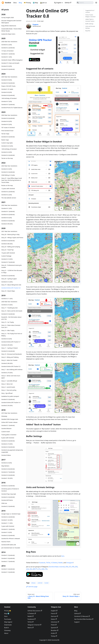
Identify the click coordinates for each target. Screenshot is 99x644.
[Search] (85, 3)
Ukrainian (55, 622)
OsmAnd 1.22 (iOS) (7, 520)
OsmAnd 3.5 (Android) (8, 314)
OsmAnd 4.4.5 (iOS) (7, 146)
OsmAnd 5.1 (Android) (8, 54)
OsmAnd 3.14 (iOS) (7, 259)
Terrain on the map (7, 158)
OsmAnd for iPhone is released (11, 539)
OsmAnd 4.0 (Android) (8, 215)
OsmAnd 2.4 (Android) (8, 497)
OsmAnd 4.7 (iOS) (7, 101)
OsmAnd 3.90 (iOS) (7, 224)
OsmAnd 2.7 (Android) (8, 472)
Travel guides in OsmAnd (9, 435)
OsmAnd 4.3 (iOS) (7, 169)
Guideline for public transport (10, 396)
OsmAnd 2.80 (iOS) (7, 363)
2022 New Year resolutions (9, 205)
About (6, 633)
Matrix (31, 628)
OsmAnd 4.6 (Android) (8, 118)
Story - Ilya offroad (7, 393)
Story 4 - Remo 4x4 (7, 384)
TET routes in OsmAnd (8, 128)
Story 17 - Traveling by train (10, 308)
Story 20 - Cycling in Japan (9, 279)
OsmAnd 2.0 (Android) (8, 535)
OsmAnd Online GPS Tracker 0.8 (11, 288)
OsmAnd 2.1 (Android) (8, 529)
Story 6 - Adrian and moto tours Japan (11, 377)
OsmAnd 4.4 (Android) (8, 155)
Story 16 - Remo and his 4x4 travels (12, 311)
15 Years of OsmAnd (7, 51)
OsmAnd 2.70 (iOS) (7, 373)
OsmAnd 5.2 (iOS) (7, 45)
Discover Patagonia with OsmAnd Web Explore (11, 22)
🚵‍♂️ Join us (43, 3)
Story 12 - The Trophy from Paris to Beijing (12, 335)
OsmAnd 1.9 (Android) (8, 555)
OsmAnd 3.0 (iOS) (7, 339)
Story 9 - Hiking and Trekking (10, 357)
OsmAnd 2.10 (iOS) (7, 444)
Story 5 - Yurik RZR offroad (9, 381)
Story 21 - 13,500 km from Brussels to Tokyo (12, 271)
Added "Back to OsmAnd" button (90, 20)
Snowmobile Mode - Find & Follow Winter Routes (11, 30)
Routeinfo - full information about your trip (11, 318)
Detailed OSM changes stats (10, 419)
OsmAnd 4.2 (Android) (8, 192)
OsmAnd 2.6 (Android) (8, 475)
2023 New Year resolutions (9, 166)
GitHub (68, 3)
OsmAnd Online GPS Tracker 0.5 (11, 366)
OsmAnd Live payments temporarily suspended (12, 451)
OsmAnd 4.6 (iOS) (7, 121)
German (54, 616)
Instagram (70, 563)
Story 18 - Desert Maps (8, 291)
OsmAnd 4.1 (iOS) (7, 208)
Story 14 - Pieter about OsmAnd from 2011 (11, 326)
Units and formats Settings (90, 27)
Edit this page (32, 587)
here (63, 556)
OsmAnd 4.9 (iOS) (7, 80)
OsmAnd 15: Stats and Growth (10, 63)
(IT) (70, 567)
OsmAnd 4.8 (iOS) (7, 92)
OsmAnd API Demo (7, 500)
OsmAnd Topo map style (9, 494)
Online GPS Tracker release (9, 422)
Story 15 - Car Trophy (8, 322)
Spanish (54, 628)
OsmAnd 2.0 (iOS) (7, 463)
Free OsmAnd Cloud (7, 131)
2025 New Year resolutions (9, 77)
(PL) (39, 569)
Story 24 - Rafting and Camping (11, 247)
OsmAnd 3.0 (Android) (8, 441)
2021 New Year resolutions (9, 231)
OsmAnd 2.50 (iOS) (7, 405)
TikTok (48, 563)
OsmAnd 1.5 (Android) (8, 572)
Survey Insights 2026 (8, 17)
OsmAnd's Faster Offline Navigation (12, 60)
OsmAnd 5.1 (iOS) (7, 57)
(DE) (76, 567)
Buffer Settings (89, 24)
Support (77, 622)
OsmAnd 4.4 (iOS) (7, 152)
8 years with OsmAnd (8, 438)
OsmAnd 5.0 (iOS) (7, 66)
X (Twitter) (54, 563)
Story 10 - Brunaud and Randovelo (12, 354)
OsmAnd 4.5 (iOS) (7, 124)
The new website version (9, 198)
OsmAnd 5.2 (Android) (8, 48)
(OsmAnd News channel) (57, 567)
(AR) (43, 569)
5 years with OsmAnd (8, 526)
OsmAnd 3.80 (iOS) (7, 244)
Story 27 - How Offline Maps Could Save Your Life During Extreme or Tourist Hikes (12, 180)
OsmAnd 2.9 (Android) (8, 447)
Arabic (54, 633)
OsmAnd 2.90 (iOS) (7, 345)
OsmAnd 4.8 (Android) (8, 95)
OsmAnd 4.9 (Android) (8, 83)
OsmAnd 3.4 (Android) (8, 351)
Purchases (8, 619)
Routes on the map (7, 185)
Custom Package (6, 256)
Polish (54, 625)
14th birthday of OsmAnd (9, 98)
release (33, 583)
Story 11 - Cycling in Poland (9, 348)
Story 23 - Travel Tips (8, 250)
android (40, 583)
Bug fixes (88, 31)
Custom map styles (7, 143)
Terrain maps (5, 134)
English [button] (58, 3)
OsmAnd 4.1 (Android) (8, 211)
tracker (47, 583)
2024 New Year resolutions (9, 115)
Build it (7, 628)
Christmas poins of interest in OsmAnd (10, 490)
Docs (15, 3)
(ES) (31, 569)
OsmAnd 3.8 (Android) (8, 241)
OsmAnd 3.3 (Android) (8, 399)
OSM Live (4, 503)
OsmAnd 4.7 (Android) (8, 105)
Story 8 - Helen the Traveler (9, 360)
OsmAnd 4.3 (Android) (8, 172)
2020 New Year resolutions (9, 302)
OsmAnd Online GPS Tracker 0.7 (11, 342)
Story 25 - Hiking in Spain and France (12, 238)
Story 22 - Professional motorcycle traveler (12, 266)
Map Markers (5, 466)
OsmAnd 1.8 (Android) (8, 558)
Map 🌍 (7, 613)
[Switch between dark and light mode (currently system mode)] (96, 3)
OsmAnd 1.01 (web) (7, 89)
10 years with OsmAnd (8, 253)
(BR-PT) (35, 569)
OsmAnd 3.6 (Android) (8, 276)
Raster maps (5, 140)
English (54, 611)
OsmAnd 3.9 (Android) (8, 221)
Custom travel (6, 432)
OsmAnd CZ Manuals (82, 616)
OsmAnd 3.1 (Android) (8, 425)
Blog (20, 3)
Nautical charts (6, 542)
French (54, 613)
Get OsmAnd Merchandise (84, 619)
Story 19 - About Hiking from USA (11, 285)
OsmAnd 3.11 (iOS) (7, 299)
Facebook (42, 563)
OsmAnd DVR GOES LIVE (9, 545)
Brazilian (55, 630)
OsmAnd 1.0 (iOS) (7, 532)
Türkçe (54, 636)
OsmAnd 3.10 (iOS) (7, 305)
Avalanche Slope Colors (8, 34)
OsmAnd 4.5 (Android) (8, 137)
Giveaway (4, 416)
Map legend (8, 622)
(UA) (28, 569)
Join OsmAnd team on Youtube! (11, 548)
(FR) (73, 567)
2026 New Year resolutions (9, 42)
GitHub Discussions (35, 611)
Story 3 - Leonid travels (8, 387)
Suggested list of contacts (90, 11)
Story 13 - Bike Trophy (8, 330)
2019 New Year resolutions (9, 413)
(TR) (46, 569)
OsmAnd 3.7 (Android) (8, 262)
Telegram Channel (34, 625)
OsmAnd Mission (6, 428)
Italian (54, 619)
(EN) (67, 567)
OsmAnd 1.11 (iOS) (7, 523)
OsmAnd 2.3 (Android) (8, 506)
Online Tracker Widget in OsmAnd (90, 16)
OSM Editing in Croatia (8, 175)
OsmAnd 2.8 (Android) (8, 469)
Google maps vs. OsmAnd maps (11, 514)
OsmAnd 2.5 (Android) (8, 486)
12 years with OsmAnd (8, 189)
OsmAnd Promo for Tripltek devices (12, 108)
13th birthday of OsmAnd (9, 149)
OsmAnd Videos (6, 455)
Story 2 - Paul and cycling (9, 390)
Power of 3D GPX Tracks (8, 86)
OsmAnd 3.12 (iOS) (7, 282)
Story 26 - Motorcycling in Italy (10, 234)
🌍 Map (35, 3)
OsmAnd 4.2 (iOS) (7, 195)
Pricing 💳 (8, 611)
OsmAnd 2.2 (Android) (8, 517)
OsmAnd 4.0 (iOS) (7, 218)
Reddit (61, 563)
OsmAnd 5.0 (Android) (8, 69)
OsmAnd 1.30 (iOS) (7, 478)
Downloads (8, 625)
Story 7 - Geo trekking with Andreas (12, 370)
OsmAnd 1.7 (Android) (8, 561)
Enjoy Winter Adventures (9, 26)
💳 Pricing (27, 3)
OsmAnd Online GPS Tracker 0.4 (11, 402)
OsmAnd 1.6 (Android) (8, 569)
